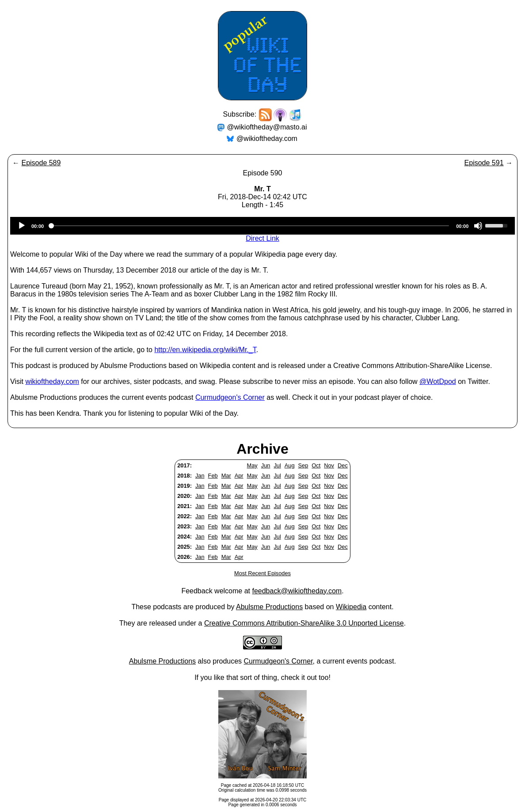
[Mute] (478, 226)
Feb (213, 476)
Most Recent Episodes (262, 573)
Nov (329, 465)
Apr (239, 476)
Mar (226, 476)
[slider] (250, 226)
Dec (343, 465)
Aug (290, 465)
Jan (200, 476)
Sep (303, 465)
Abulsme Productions (269, 607)
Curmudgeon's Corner (230, 397)
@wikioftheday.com (267, 138)
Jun (266, 465)
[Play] (22, 226)
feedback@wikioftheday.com (297, 591)
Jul (277, 465)
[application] (262, 226)
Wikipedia (351, 607)
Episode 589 (41, 163)
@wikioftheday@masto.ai (267, 127)
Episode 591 (484, 163)
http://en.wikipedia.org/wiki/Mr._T (205, 350)
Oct (316, 465)
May (252, 465)
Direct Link (262, 238)
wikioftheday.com (52, 381)
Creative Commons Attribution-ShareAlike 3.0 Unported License (304, 623)
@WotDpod (438, 381)
